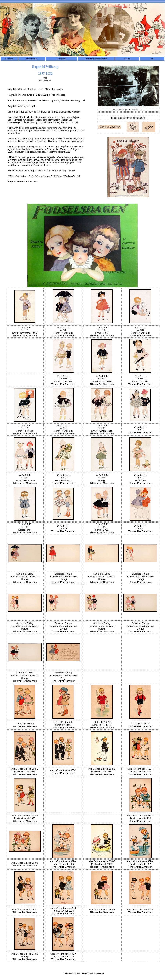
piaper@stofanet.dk (96, 973)
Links (152, 59)
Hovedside (9, 59)
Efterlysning (61, 59)
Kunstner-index (32, 59)
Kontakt (127, 59)
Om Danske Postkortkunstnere (96, 59)
